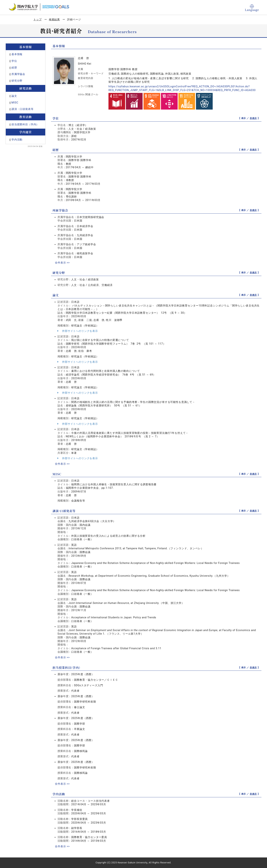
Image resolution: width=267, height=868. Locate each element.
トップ (38, 19)
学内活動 (17, 140)
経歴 (14, 68)
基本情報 (17, 54)
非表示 (253, 118)
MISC (15, 103)
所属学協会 (18, 74)
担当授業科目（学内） (25, 124)
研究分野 (17, 81)
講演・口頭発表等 (23, 109)
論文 (14, 96)
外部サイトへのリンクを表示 (78, 331)
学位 (14, 61)
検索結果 (54, 19)
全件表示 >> (62, 263)
